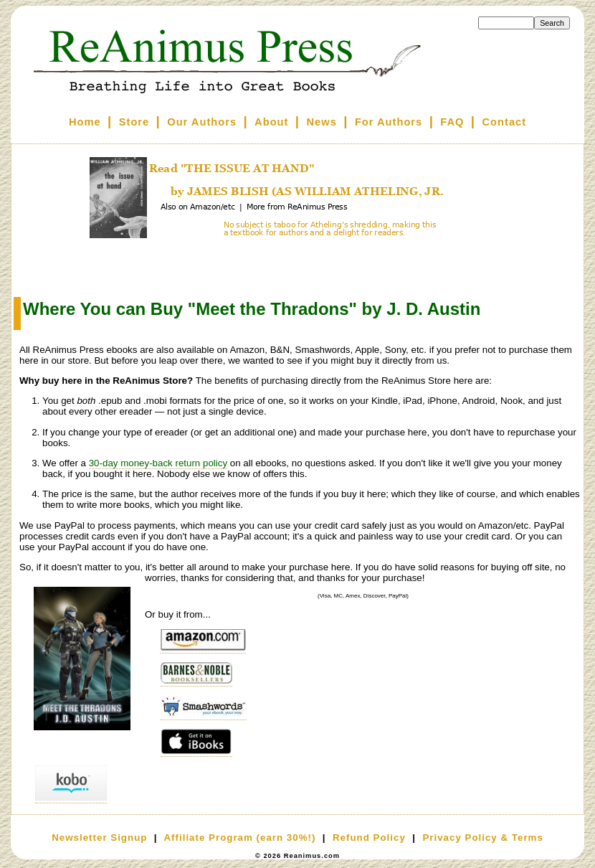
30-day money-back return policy (158, 463)
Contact (505, 122)
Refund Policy (369, 838)
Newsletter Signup (99, 838)
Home (85, 122)
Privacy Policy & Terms (482, 838)
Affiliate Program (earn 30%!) (239, 838)
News (322, 122)
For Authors (389, 122)
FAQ (452, 122)
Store (134, 122)
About (271, 122)
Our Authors (202, 122)
